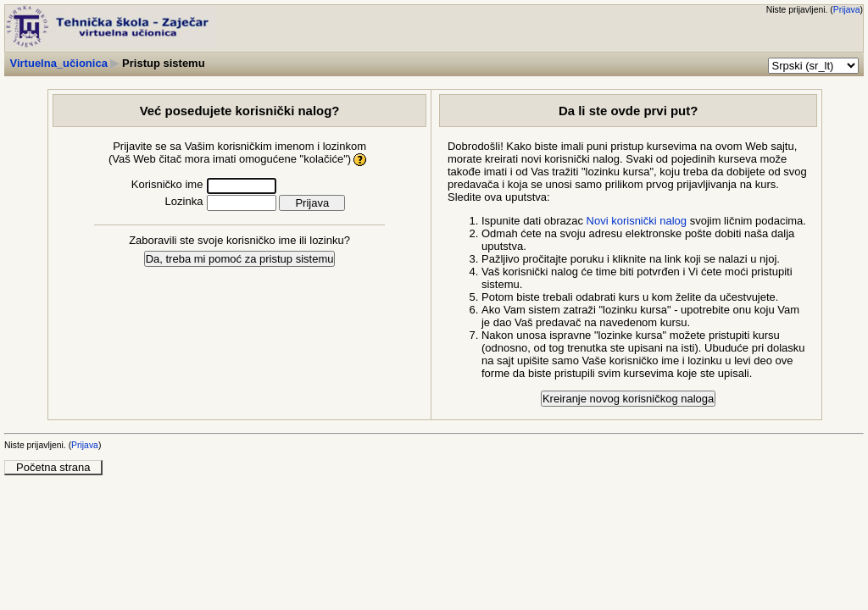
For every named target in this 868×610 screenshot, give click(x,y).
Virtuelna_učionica (59, 63)
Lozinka (184, 201)
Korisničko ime (167, 184)
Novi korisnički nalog (637, 221)
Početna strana (53, 467)
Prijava (847, 10)
